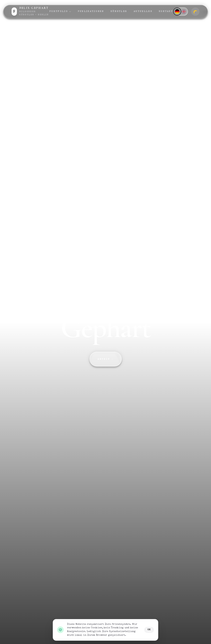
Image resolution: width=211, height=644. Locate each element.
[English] (184, 12)
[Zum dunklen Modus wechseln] (195, 12)
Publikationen (91, 11)
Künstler (119, 11)
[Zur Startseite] (30, 12)
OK (149, 630)
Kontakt (166, 11)
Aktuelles (143, 11)
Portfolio (60, 12)
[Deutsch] (177, 11)
